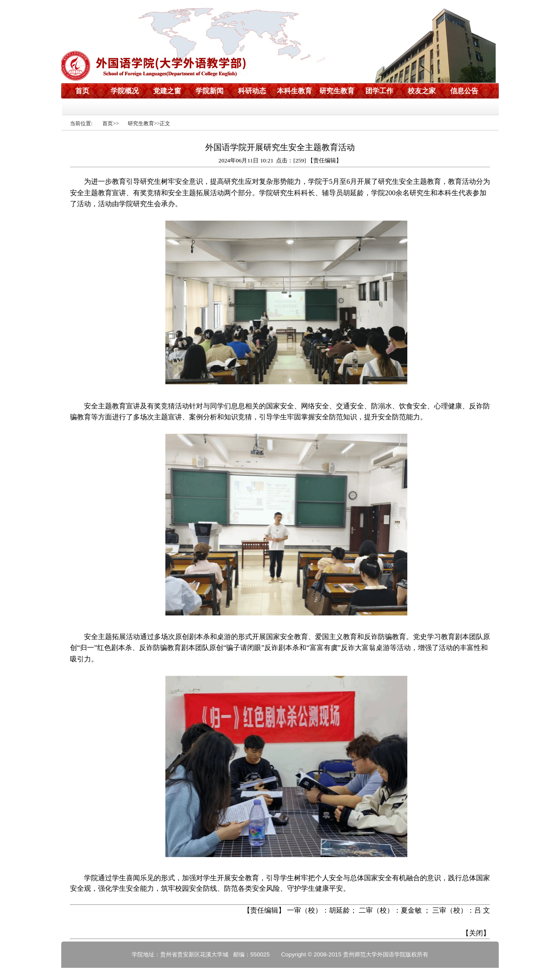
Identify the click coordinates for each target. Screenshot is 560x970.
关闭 (476, 933)
